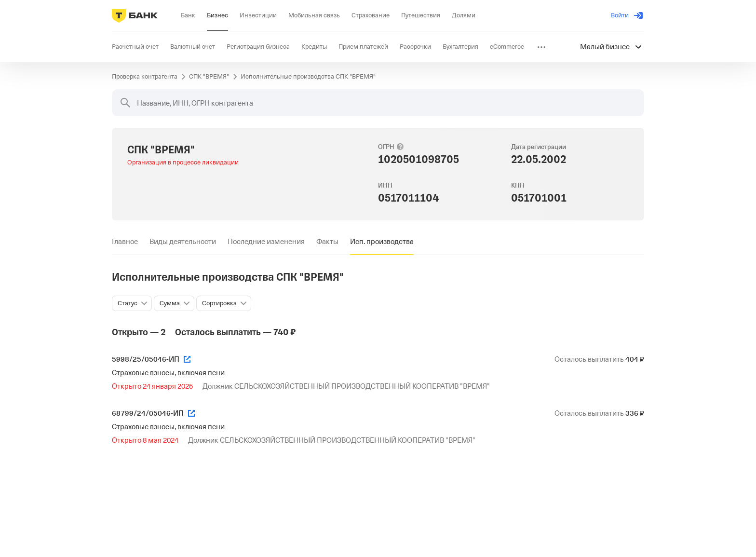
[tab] (125, 242)
